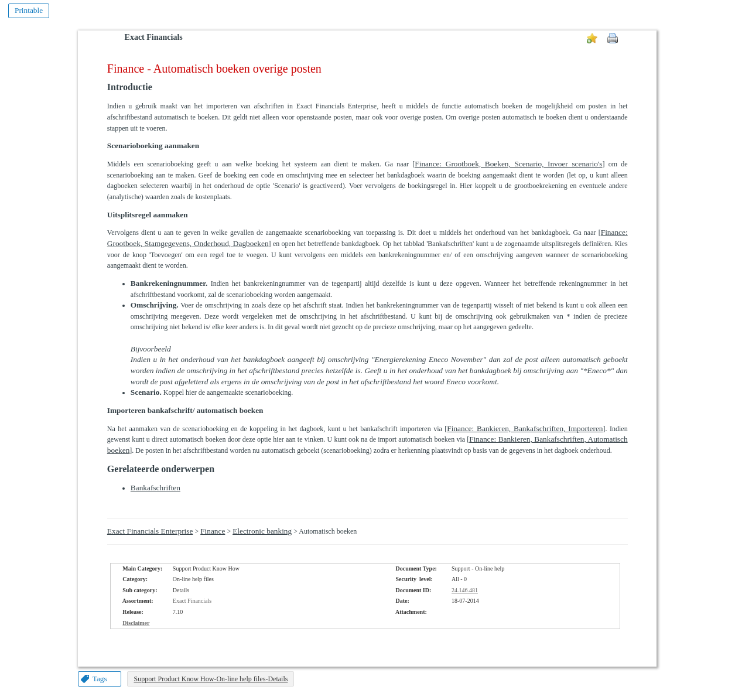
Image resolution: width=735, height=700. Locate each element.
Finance (213, 531)
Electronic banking (262, 531)
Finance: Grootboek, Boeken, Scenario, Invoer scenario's (508, 164)
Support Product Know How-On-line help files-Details (211, 679)
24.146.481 (465, 590)
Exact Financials (154, 37)
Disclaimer (136, 623)
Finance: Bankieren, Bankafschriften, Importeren (525, 428)
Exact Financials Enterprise (150, 531)
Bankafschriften (155, 488)
